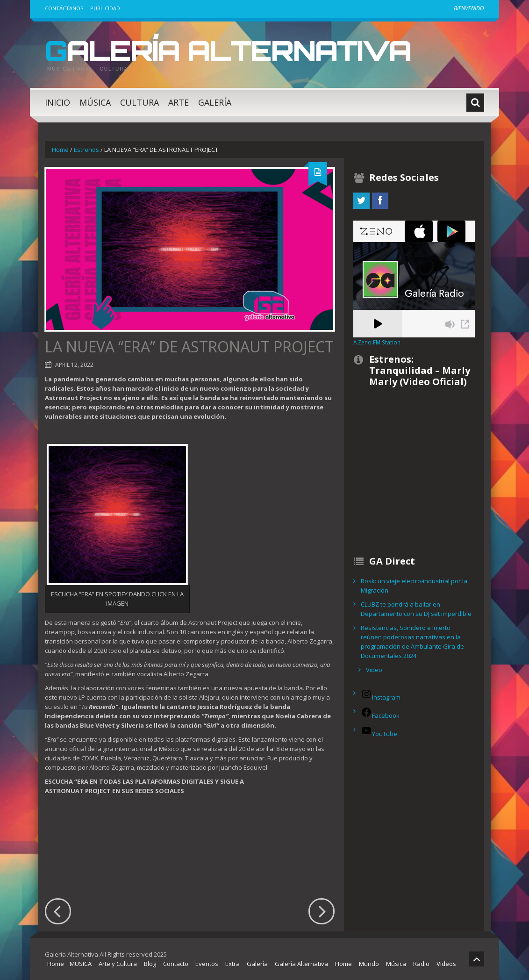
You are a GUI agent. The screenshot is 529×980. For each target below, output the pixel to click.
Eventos (207, 964)
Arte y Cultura (118, 964)
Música (95, 102)
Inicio (57, 102)
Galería (215, 102)
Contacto (176, 964)
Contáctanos (64, 8)
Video (374, 670)
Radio (421, 964)
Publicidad (105, 8)
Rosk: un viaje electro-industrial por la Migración (414, 586)
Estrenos (86, 150)
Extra (232, 964)
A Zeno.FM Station (377, 342)
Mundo (369, 964)
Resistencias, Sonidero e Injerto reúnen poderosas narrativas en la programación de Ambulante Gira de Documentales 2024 (412, 642)
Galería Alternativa (228, 50)
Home (60, 150)
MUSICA (81, 964)
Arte (179, 102)
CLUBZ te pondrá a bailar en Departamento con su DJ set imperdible (416, 609)
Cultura (139, 102)
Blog (150, 964)
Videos (446, 964)
